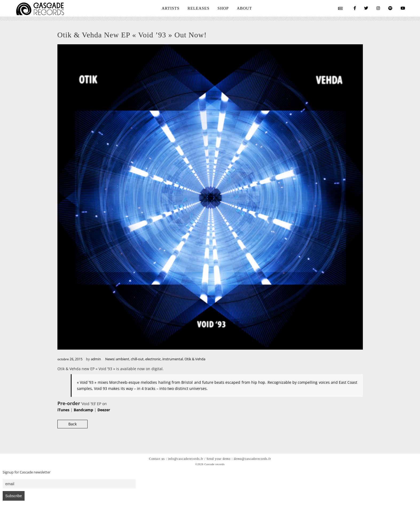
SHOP (223, 8)
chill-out (137, 359)
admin (96, 359)
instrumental (173, 359)
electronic (153, 359)
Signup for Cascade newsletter (27, 472)
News (110, 359)
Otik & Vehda (195, 359)
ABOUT (244, 8)
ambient (123, 359)
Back (72, 424)
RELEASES (198, 8)
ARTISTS (170, 8)
